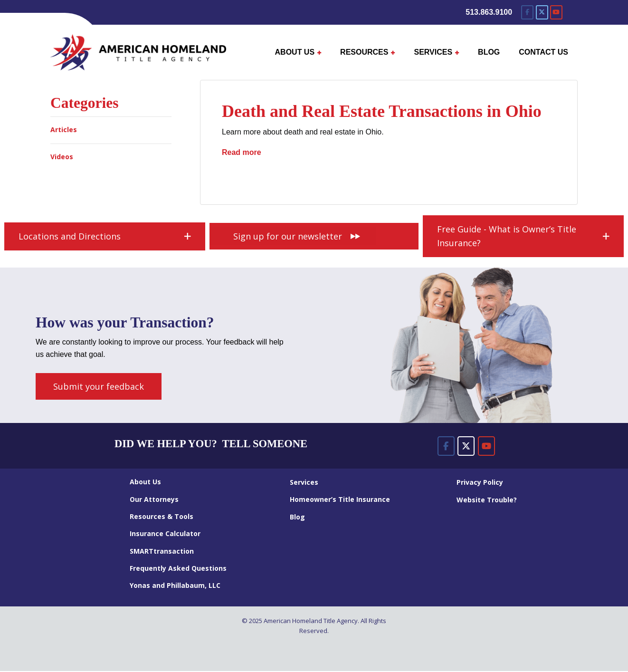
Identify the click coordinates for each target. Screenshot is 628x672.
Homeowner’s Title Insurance (340, 500)
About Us (145, 483)
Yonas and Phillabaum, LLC (175, 586)
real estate (344, 177)
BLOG (489, 52)
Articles (64, 130)
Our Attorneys (154, 500)
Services (304, 483)
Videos (62, 157)
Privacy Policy (480, 483)
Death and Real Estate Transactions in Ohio (382, 111)
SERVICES (433, 52)
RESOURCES (364, 52)
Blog (297, 517)
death (237, 177)
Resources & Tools (162, 517)
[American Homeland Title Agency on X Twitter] (542, 12)
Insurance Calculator (165, 534)
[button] (105, 237)
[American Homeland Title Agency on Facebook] (527, 12)
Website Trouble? (487, 500)
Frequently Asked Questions (178, 569)
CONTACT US (543, 52)
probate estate (286, 177)
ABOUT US (295, 52)
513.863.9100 (489, 12)
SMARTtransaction (162, 552)
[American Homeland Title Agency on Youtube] (556, 12)
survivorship (397, 177)
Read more (242, 151)
